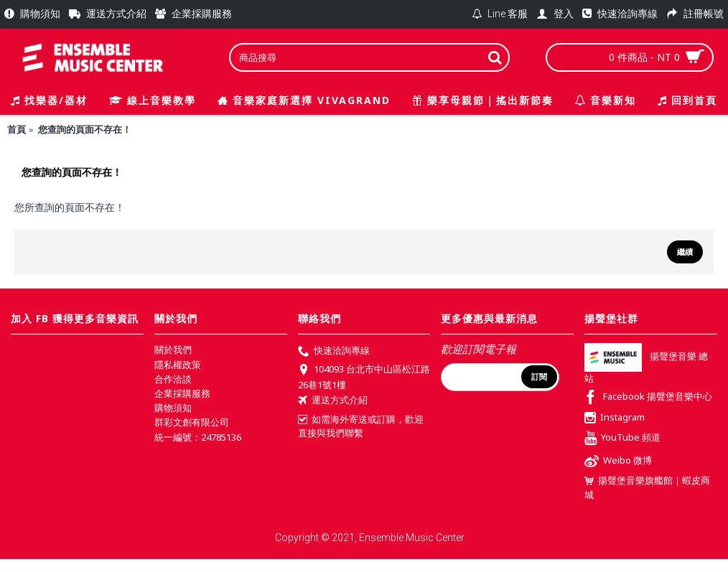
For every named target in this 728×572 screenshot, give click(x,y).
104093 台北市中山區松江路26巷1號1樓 (364, 377)
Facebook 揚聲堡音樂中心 (648, 398)
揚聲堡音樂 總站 (646, 368)
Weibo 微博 (618, 462)
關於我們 (173, 350)
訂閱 (539, 377)
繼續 (685, 252)
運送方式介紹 (333, 401)
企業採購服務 (182, 393)
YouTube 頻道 (622, 439)
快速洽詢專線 (334, 352)
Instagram (615, 418)
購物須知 (173, 408)
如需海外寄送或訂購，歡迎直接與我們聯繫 (361, 426)
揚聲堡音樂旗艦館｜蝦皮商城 (647, 487)
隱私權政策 (178, 365)
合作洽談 (173, 379)
